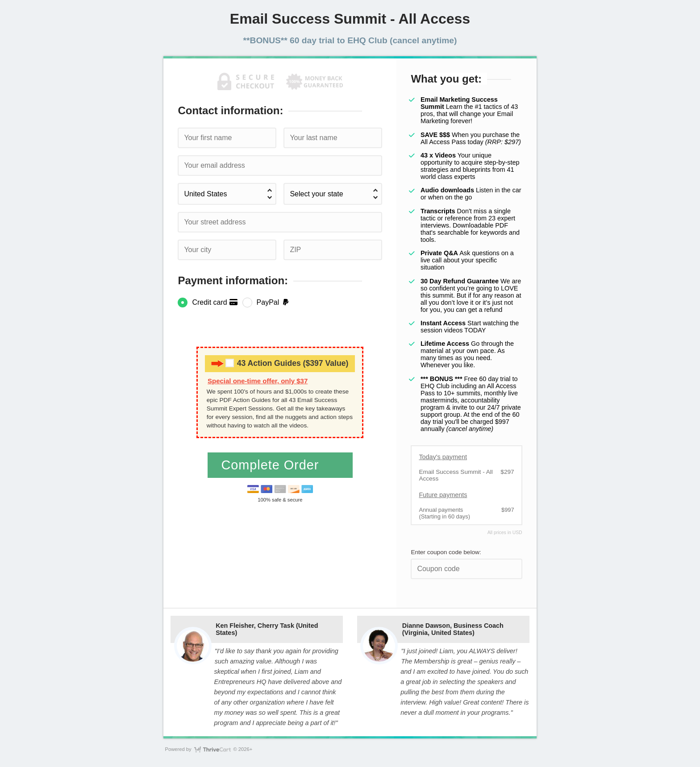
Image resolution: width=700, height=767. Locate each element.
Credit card (215, 302)
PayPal (273, 302)
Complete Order (272, 465)
